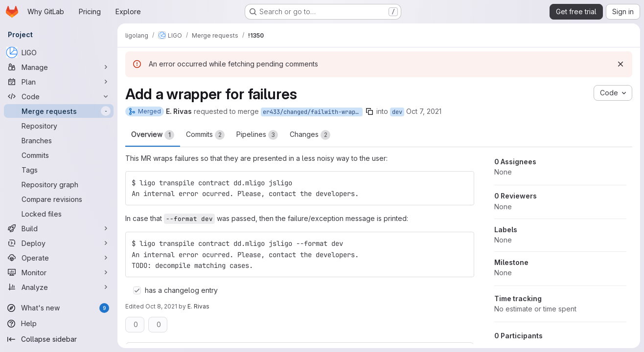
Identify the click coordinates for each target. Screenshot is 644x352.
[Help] (59, 324)
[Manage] (59, 67)
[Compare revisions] (59, 199)
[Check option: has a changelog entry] (137, 290)
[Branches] (59, 140)
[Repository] (59, 126)
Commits (205, 135)
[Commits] (59, 155)
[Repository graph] (59, 184)
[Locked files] (59, 214)
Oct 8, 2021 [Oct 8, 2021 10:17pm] (161, 306)
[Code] (59, 96)
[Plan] (59, 82)
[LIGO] (59, 52)
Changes (310, 135)
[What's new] (59, 308)
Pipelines (257, 135)
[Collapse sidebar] (59, 339)
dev (397, 112)
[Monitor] (59, 272)
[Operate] (59, 258)
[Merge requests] (59, 111)
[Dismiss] (621, 64)
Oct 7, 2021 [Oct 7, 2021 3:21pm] (424, 111)
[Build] (59, 228)
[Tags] (59, 170)
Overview (153, 135)
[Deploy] (59, 243)
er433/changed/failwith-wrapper (313, 112)
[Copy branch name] (369, 111)
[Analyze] (59, 287)
